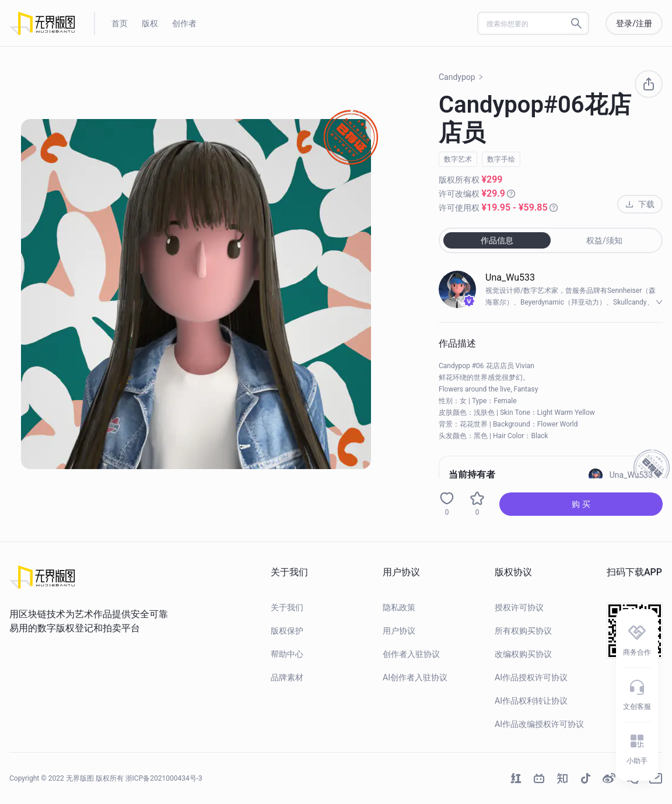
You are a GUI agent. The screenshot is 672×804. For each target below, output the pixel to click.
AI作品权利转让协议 (531, 701)
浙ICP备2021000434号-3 (164, 778)
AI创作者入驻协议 (415, 677)
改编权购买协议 (523, 654)
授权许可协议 (519, 607)
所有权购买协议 (523, 631)
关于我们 (287, 607)
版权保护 (287, 631)
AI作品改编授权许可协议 (539, 724)
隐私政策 (399, 607)
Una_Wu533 (510, 277)
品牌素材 (287, 677)
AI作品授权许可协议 (531, 677)
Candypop (461, 77)
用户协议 (399, 631)
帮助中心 (287, 654)
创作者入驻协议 (411, 654)
